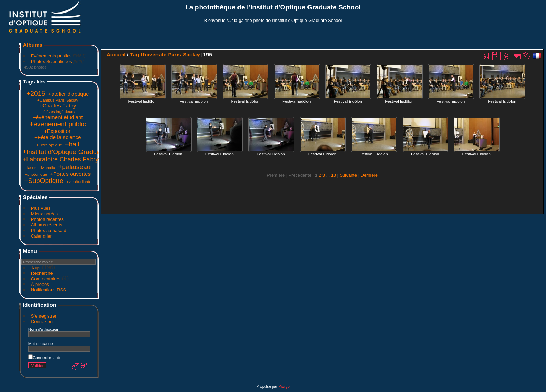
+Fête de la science (58, 137)
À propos (40, 284)
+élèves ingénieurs (58, 112)
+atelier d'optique (69, 94)
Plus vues (41, 208)
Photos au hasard (49, 230)
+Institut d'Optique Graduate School (76, 152)
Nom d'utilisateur (43, 329)
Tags (36, 268)
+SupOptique (44, 181)
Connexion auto (45, 357)
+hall (72, 144)
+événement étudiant (58, 117)
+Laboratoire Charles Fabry (61, 159)
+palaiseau (74, 167)
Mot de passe (41, 343)
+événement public (58, 124)
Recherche (42, 273)
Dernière (369, 175)
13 (334, 175)
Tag (134, 54)
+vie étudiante (79, 182)
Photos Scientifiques (52, 61)
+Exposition (58, 131)
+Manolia (47, 168)
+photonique (36, 174)
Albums (33, 45)
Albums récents (47, 225)
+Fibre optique (49, 145)
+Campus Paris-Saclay (58, 100)
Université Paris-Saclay (170, 54)
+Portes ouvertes (71, 174)
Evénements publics (51, 56)
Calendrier (41, 236)
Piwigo (284, 386)
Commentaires (46, 279)
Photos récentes (47, 219)
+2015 (36, 93)
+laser (30, 168)
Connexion (42, 322)
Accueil (116, 54)
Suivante (348, 175)
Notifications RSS (49, 290)
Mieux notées (44, 214)
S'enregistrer (44, 316)
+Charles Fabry (58, 106)
